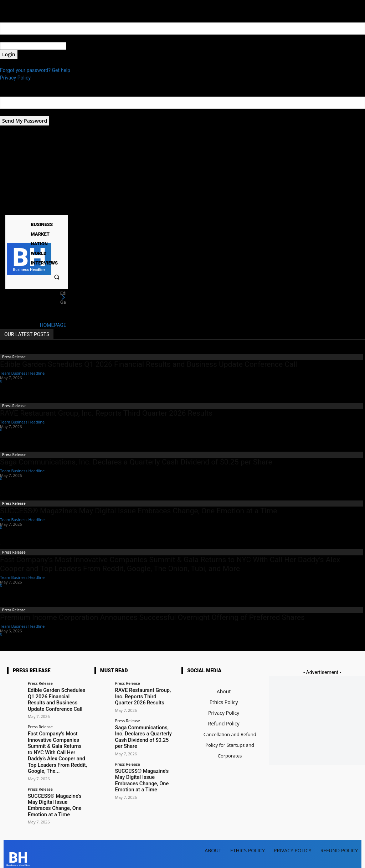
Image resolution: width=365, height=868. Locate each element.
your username (17, 38)
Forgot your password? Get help (35, 70)
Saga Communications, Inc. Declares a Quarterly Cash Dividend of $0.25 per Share (136, 462)
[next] (63, 298)
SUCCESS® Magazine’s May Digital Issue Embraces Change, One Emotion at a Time (138, 511)
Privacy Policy (15, 78)
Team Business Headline (22, 373)
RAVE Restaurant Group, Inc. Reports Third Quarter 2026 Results (106, 413)
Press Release (14, 357)
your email (12, 112)
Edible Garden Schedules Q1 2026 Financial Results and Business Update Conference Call (149, 364)
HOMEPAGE (53, 325)
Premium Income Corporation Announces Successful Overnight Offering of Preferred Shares (152, 617)
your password (83, 46)
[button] (57, 277)
